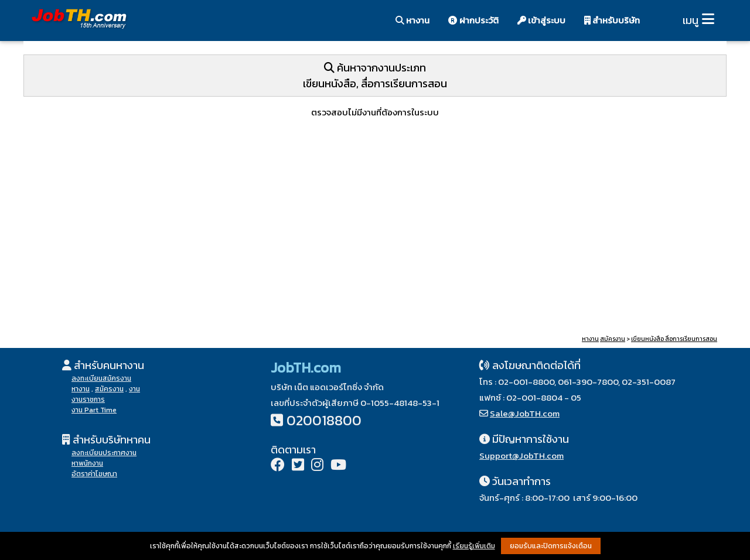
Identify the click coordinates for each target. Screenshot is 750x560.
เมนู (691, 20)
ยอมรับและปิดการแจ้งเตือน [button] (551, 546)
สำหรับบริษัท (612, 20)
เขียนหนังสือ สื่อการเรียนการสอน (674, 339)
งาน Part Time (94, 410)
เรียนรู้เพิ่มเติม (474, 546)
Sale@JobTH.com (525, 413)
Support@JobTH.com (521, 455)
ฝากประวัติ (473, 20)
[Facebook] (278, 466)
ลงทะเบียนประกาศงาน (104, 453)
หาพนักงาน (87, 463)
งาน (134, 389)
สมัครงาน (613, 339)
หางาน (412, 20)
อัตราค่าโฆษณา (94, 474)
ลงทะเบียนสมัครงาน (101, 378)
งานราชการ (88, 399)
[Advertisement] (375, 242)
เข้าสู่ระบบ (541, 20)
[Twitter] (298, 466)
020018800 (324, 420)
